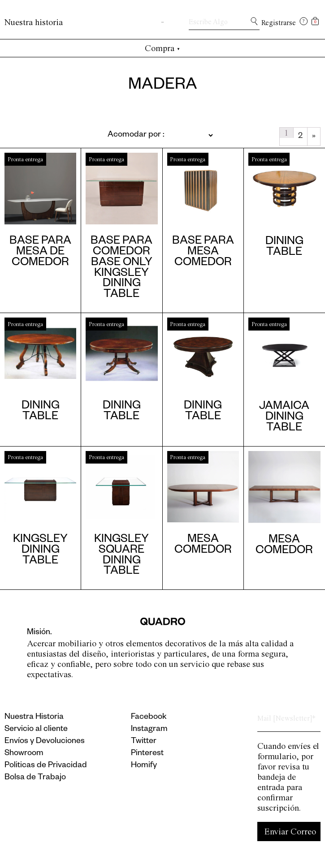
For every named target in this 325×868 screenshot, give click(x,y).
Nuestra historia (34, 22)
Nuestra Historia (34, 718)
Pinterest (147, 754)
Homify (144, 766)
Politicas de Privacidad (46, 766)
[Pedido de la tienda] (139, 135)
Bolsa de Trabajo (35, 778)
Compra (162, 48)
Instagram (149, 730)
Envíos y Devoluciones (45, 742)
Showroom (24, 754)
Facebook (149, 718)
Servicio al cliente (36, 730)
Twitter (144, 742)
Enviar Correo (290, 831)
